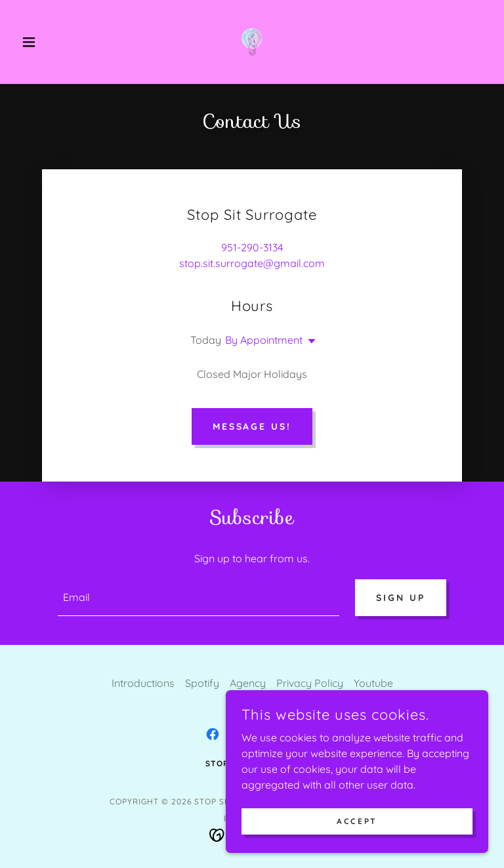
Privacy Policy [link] (310, 683)
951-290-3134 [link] (252, 247)
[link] (252, 42)
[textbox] (199, 598)
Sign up (401, 598)
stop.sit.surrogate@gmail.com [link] (252, 263)
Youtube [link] (373, 683)
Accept (357, 821)
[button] (51, 42)
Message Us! (252, 426)
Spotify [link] (202, 683)
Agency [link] (248, 683)
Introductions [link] (143, 683)
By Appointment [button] (264, 340)
